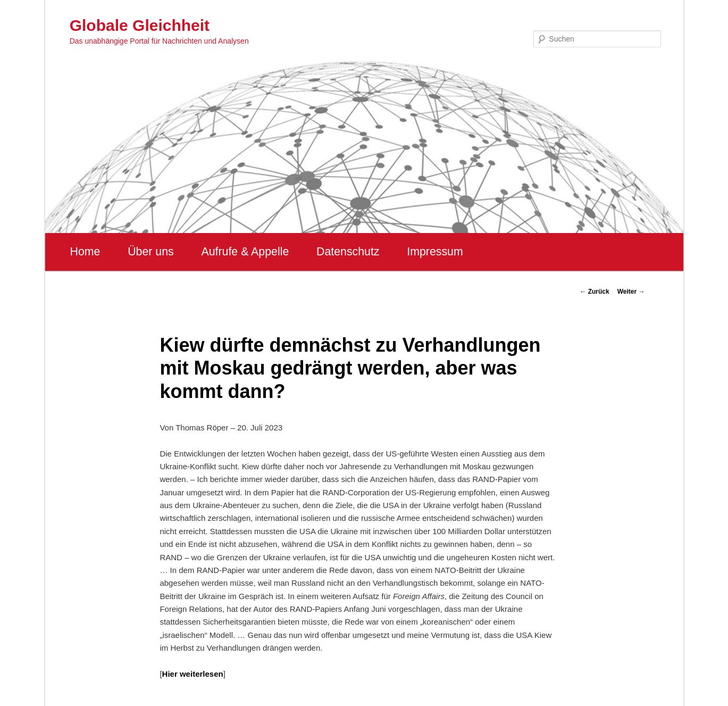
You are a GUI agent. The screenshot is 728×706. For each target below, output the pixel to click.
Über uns (151, 252)
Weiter (631, 292)
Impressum (435, 252)
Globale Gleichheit (140, 25)
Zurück (594, 292)
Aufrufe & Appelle (245, 252)
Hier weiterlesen (193, 674)
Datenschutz (348, 252)
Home (85, 252)
